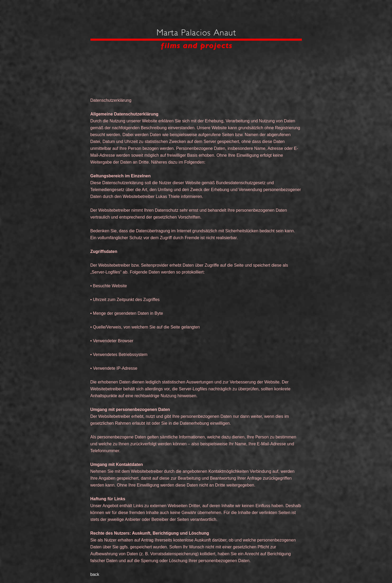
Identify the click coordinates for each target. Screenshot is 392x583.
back (95, 574)
